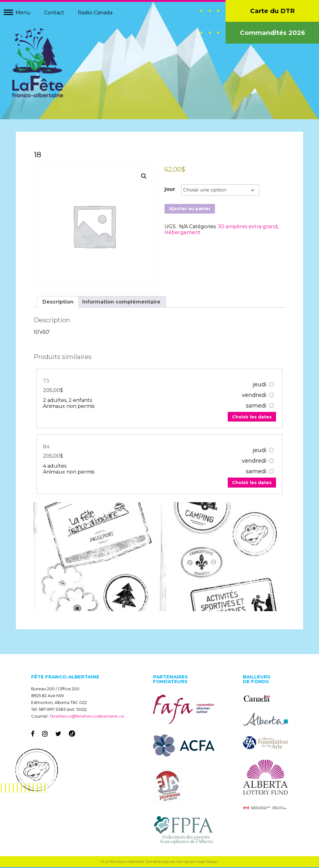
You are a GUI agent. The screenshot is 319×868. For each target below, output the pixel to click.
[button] (144, 177)
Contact (54, 13)
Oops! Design (207, 863)
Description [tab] (59, 302)
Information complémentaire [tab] (122, 302)
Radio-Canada (95, 13)
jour (170, 190)
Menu (23, 13)
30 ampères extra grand (248, 227)
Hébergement (183, 233)
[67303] (270, 385)
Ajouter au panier (190, 210)
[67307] (270, 450)
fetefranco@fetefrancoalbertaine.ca (87, 717)
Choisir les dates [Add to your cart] (251, 417)
